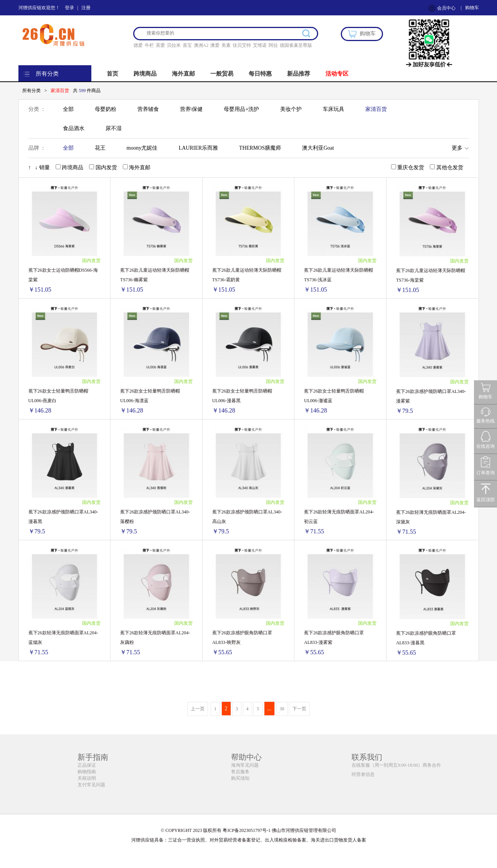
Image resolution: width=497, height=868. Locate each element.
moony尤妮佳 (142, 148)
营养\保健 (192, 109)
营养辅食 (148, 109)
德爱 (138, 45)
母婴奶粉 (106, 109)
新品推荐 (299, 74)
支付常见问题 (91, 785)
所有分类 (47, 74)
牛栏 (149, 45)
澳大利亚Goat (318, 148)
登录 (69, 8)
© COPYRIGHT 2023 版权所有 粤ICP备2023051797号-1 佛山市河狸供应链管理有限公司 (248, 830)
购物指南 (87, 772)
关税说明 (87, 778)
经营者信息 (363, 774)
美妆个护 (291, 109)
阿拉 (273, 45)
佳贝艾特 (242, 45)
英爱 (160, 45)
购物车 (472, 8)
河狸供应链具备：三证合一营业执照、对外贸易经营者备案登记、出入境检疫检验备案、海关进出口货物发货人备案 (249, 840)
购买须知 (240, 778)
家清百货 (376, 109)
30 (282, 709)
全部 (68, 109)
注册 (86, 8)
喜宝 (187, 45)
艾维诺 (260, 45)
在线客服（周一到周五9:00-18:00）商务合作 (396, 765)
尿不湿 (114, 128)
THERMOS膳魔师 (260, 148)
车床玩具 (334, 109)
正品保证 (87, 765)
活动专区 (337, 74)
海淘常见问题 (245, 765)
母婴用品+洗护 (241, 109)
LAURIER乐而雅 (198, 148)
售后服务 (240, 772)
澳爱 (215, 45)
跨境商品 (145, 74)
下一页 (299, 709)
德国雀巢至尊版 (296, 45)
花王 (100, 148)
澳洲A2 (201, 45)
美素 (226, 45)
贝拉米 (174, 45)
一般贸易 (222, 74)
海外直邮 (183, 74)
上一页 (198, 709)
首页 (112, 74)
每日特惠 (260, 74)
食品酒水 (74, 128)
